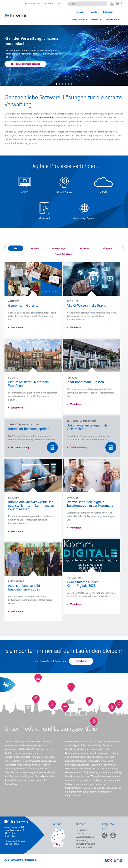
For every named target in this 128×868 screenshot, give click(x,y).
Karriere (49, 3)
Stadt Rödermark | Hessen (85, 382)
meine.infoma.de (32, 3)
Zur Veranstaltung (78, 447)
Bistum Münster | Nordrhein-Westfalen (29, 383)
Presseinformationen (64, 254)
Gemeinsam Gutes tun (24, 305)
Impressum (31, 860)
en (122, 3)
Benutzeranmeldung (86, 844)
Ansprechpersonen (85, 837)
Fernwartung (82, 840)
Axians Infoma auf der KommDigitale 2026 (82, 583)
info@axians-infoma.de (15, 841)
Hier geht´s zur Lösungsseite (25, 64)
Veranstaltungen (59, 248)
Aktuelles (35, 248)
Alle (16, 248)
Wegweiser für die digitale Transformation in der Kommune (90, 503)
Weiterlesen (17, 327)
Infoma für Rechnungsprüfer (28, 428)
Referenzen (85, 248)
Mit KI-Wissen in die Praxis (86, 305)
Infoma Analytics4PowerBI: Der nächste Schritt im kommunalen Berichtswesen (31, 505)
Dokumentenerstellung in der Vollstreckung (88, 427)
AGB (7, 860)
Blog (60, 3)
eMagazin (107, 248)
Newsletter (81, 661)
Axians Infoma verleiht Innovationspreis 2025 (24, 587)
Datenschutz (17, 860)
